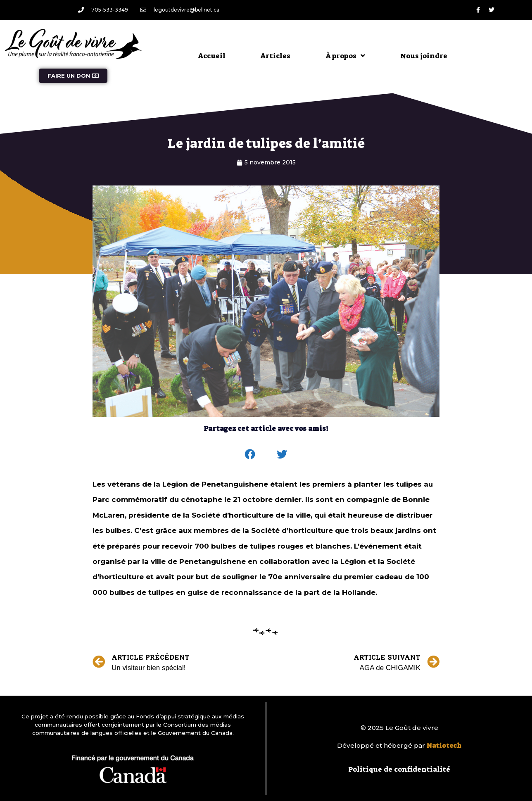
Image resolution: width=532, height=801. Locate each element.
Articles (275, 56)
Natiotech (444, 746)
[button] (250, 454)
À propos (345, 56)
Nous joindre (424, 56)
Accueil (212, 56)
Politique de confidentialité (399, 769)
